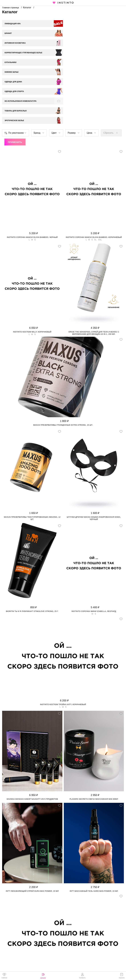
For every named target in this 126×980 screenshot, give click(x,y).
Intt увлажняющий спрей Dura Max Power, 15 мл (32, 843)
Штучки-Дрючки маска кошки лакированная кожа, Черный (94, 470)
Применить (15, 94)
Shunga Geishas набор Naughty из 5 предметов (32, 751)
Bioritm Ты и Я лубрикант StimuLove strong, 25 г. (32, 563)
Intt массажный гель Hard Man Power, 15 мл (94, 843)
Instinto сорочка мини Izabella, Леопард (94, 563)
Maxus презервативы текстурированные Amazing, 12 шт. (32, 470)
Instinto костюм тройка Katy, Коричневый (63, 656)
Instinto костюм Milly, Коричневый (32, 283)
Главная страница (11, 8)
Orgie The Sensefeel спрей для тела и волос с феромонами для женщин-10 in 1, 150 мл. (94, 285)
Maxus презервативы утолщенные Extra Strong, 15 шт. (63, 377)
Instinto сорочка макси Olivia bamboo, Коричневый (94, 189)
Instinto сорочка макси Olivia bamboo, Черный (32, 189)
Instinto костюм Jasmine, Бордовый (63, 933)
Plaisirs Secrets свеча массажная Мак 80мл (94, 751)
